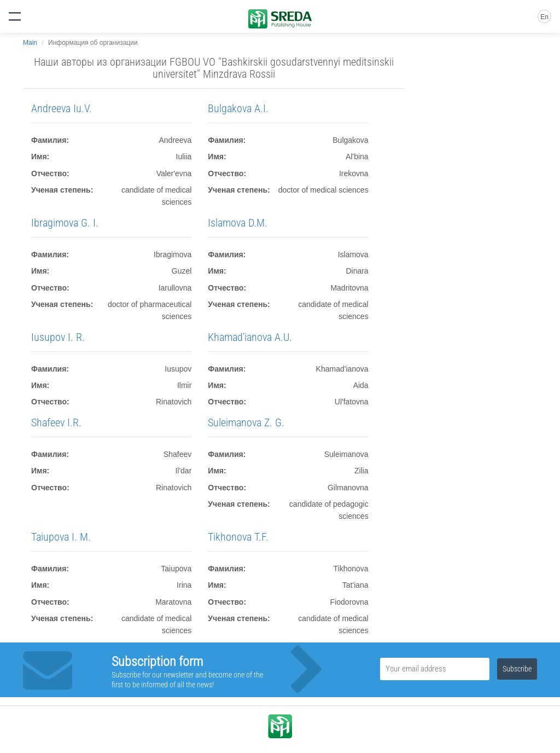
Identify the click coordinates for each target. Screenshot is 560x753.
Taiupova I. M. (61, 537)
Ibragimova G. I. (65, 223)
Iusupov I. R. (58, 337)
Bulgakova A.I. (238, 108)
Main (30, 43)
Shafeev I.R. (56, 422)
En (544, 17)
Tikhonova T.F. (238, 537)
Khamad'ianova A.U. (250, 337)
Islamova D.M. (238, 223)
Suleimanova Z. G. (246, 422)
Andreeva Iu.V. (62, 108)
